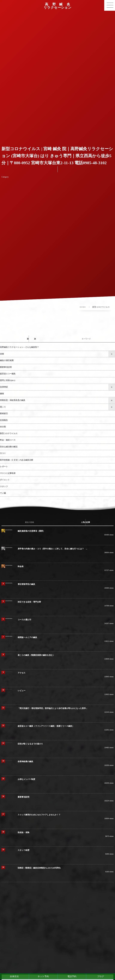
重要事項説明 (6, 367)
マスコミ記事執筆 (8, 473)
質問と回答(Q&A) (8, 380)
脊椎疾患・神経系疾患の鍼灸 (13, 400)
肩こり (3, 407)
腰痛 (2, 394)
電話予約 (72, 976)
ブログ (101, 976)
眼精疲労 (4, 413)
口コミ (3, 453)
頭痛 (2, 354)
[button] (110, 5)
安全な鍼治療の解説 (9, 447)
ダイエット (5, 480)
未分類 (3, 427)
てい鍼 (3, 493)
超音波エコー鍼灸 (8, 374)
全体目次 (14, 976)
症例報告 (4, 420)
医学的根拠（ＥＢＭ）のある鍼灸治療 (17, 460)
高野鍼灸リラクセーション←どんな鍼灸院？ (19, 347)
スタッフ (4, 486)
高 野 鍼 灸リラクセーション (57, 6)
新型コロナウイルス (9, 433)
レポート (4, 467)
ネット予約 (43, 976)
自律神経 (4, 387)
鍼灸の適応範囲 (7, 360)
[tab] (29, 339)
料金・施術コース (8, 440)
